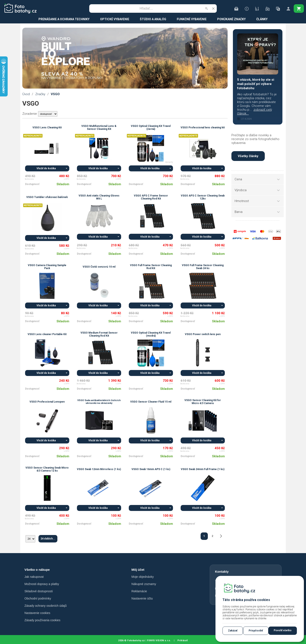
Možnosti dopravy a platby (42, 584)
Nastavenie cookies (37, 613)
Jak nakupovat (34, 577)
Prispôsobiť (256, 631)
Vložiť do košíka (46, 168)
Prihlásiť (183, 640)
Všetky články (248, 156)
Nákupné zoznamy (144, 584)
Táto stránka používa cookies (246, 600)
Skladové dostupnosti (39, 591)
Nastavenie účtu (142, 598)
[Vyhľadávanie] (146, 9)
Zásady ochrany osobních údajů (45, 606)
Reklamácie (139, 591)
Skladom (63, 184)
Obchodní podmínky (38, 598)
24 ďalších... (48, 539)
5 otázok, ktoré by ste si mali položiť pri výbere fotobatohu (256, 84)
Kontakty (222, 572)
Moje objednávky (143, 577)
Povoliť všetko (283, 630)
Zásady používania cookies (42, 620)
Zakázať (233, 631)
